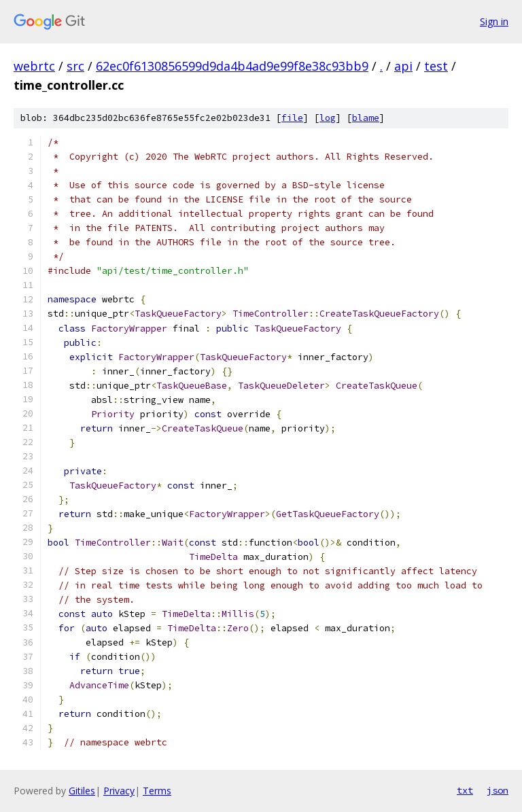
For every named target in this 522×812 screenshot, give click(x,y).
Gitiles (82, 791)
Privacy (119, 791)
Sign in (494, 21)
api (403, 66)
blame (366, 118)
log (328, 118)
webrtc (34, 66)
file (292, 118)
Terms (157, 791)
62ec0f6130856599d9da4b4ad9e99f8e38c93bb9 (232, 66)
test (436, 66)
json (498, 790)
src (75, 66)
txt (465, 790)
